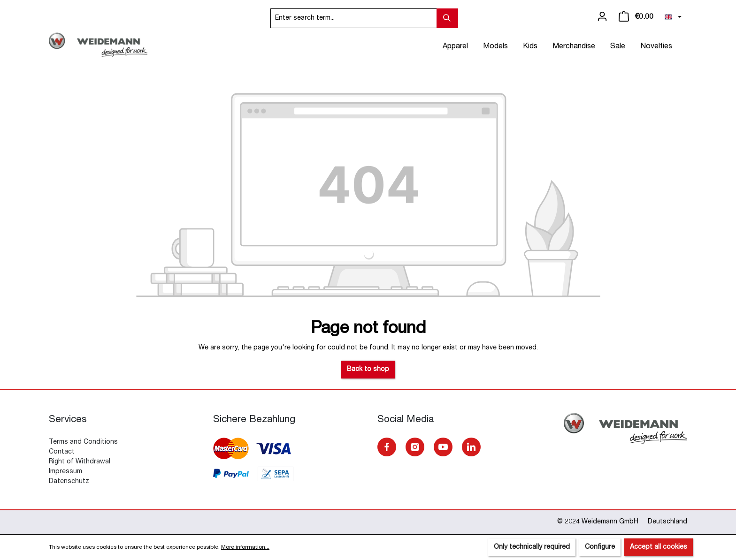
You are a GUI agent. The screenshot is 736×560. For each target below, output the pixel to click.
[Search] (447, 18)
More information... (245, 547)
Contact (62, 452)
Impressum (65, 472)
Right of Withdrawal (80, 462)
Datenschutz (69, 482)
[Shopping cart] (636, 17)
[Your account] (602, 17)
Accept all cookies (659, 547)
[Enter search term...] (354, 18)
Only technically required (532, 547)
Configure (600, 547)
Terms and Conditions (83, 442)
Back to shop (368, 370)
